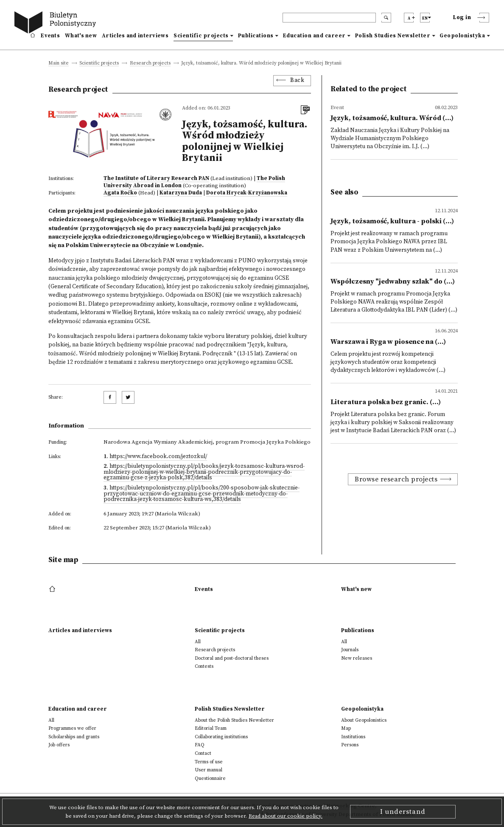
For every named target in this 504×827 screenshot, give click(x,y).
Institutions (353, 737)
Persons (350, 745)
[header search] (329, 18)
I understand (403, 812)
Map (346, 728)
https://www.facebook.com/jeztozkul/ (158, 457)
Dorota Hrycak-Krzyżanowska (247, 193)
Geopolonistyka (462, 36)
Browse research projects (396, 479)
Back (297, 80)
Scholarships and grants (74, 737)
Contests (204, 666)
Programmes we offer (72, 728)
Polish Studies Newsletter (393, 36)
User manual (209, 770)
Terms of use (209, 762)
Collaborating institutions (221, 737)
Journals (350, 650)
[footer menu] (53, 589)
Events (50, 36)
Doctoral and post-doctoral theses (232, 658)
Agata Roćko (120, 193)
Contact (203, 753)
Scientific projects (201, 36)
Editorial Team (211, 728)
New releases (357, 658)
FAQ (200, 745)
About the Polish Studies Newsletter (234, 720)
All (198, 642)
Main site (59, 63)
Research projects (150, 63)
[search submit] (386, 18)
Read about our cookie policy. (286, 816)
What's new (81, 36)
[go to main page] (57, 24)
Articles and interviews (135, 36)
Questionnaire (210, 778)
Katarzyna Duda (181, 193)
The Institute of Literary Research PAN (156, 178)
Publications (256, 36)
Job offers (59, 745)
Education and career (314, 36)
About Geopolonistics (364, 720)
